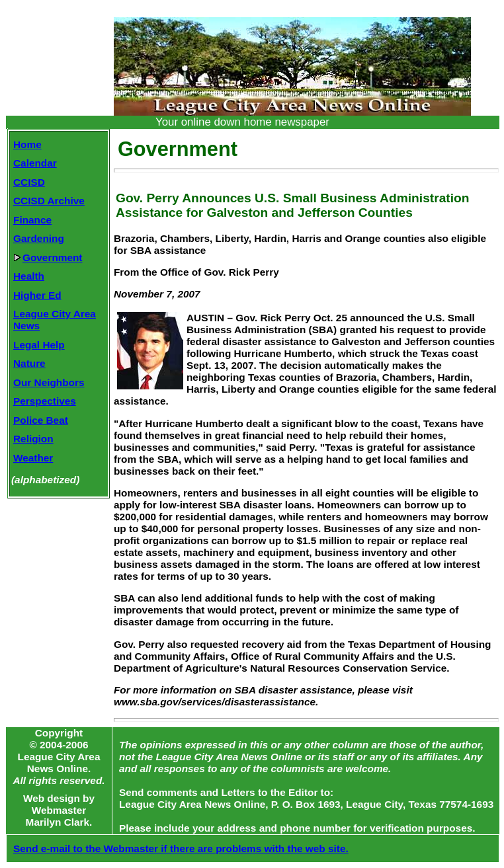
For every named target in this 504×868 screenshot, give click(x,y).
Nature (29, 363)
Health (29, 276)
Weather (33, 458)
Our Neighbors (49, 382)
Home (27, 144)
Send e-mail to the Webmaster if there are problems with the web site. (181, 848)
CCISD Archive (49, 201)
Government (48, 257)
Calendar (35, 163)
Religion (33, 439)
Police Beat (41, 420)
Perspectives (45, 401)
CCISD (29, 182)
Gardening (39, 238)
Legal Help (39, 345)
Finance (32, 220)
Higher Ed (37, 295)
